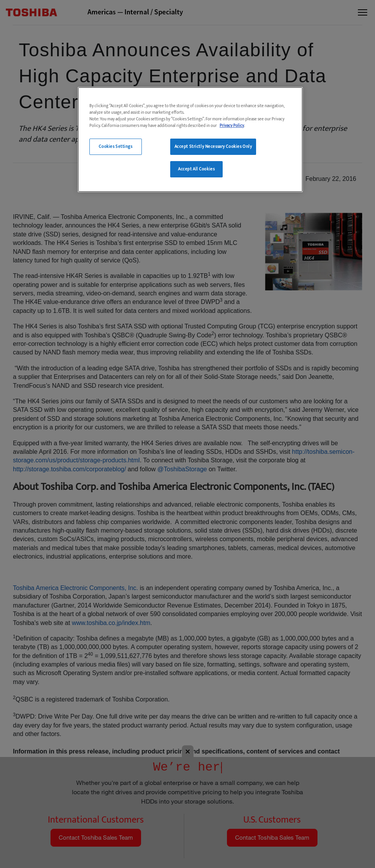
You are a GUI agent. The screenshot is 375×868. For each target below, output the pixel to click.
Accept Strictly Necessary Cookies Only (213, 147)
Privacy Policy (232, 126)
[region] (190, 140)
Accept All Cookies (196, 169)
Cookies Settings (115, 147)
